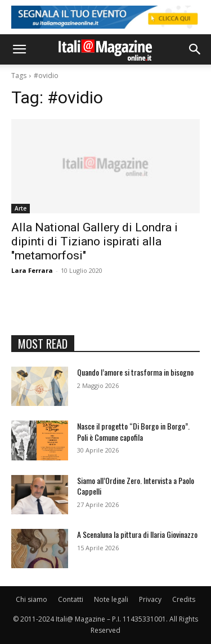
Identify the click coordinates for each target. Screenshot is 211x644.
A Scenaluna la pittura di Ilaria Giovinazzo (137, 534)
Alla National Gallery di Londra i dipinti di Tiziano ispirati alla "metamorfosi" (95, 241)
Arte (21, 208)
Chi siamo (32, 599)
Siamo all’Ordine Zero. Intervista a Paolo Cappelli (136, 486)
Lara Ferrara (32, 270)
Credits (184, 599)
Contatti (71, 599)
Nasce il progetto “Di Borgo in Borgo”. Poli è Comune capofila (133, 431)
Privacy (150, 599)
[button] (19, 49)
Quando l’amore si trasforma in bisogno (135, 372)
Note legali (111, 599)
